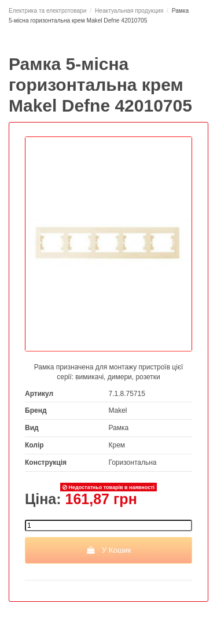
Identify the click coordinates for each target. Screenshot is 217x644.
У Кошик (108, 550)
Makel (118, 410)
